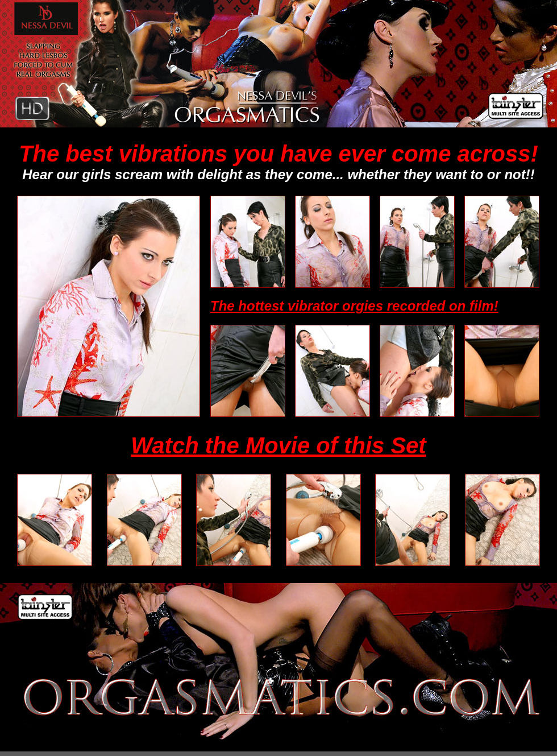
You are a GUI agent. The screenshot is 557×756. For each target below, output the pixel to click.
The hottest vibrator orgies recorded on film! (354, 306)
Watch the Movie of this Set (278, 445)
